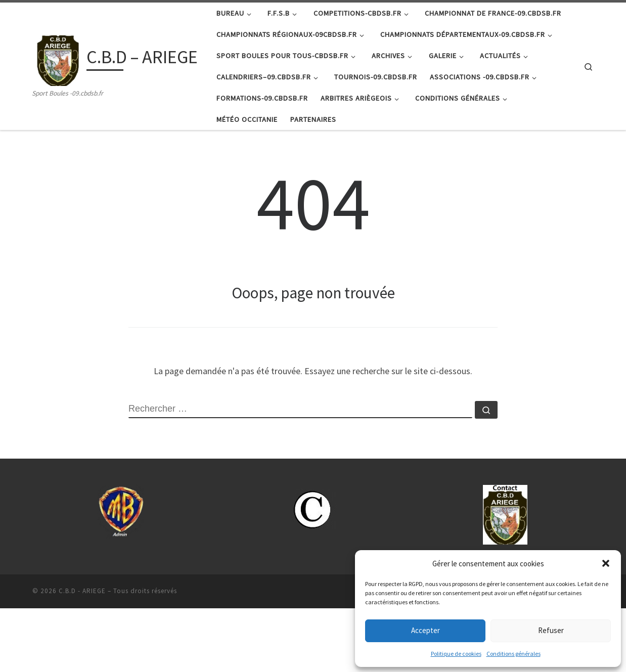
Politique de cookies (456, 654)
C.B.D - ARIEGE (82, 655)
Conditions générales (513, 654)
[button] (606, 563)
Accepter (426, 630)
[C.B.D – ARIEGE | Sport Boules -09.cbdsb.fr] (58, 58)
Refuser (551, 630)
